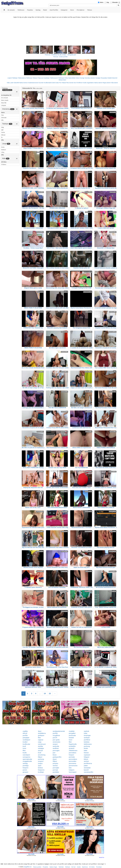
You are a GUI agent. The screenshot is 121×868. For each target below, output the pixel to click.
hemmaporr (73, 772)
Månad (3, 135)
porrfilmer (87, 740)
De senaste (5, 98)
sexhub (86, 761)
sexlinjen (87, 738)
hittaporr (87, 757)
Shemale (115, 2)
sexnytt (40, 751)
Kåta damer (114, 83)
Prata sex (40, 78)
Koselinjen (47, 78)
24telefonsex (73, 751)
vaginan (41, 740)
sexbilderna (42, 733)
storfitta (40, 746)
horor (71, 740)
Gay (108, 2)
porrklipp (26, 766)
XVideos (4, 164)
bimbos (40, 768)
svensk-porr (42, 744)
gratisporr (41, 735)
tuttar (86, 733)
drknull (25, 733)
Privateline (45, 867)
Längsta (4, 105)
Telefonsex (29, 78)
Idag (3, 127)
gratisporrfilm (57, 757)
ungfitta (25, 731)
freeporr (71, 755)
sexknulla (56, 746)
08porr (55, 761)
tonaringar (87, 735)
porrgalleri (72, 733)
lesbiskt (71, 738)
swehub (86, 731)
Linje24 (10, 78)
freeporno (41, 770)
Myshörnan (85, 867)
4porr (40, 731)
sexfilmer (56, 748)
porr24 (55, 738)
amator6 (72, 748)
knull (24, 746)
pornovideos (73, 759)
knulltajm (41, 772)
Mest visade (5, 100)
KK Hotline (92, 867)
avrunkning (42, 755)
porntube (72, 757)
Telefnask (67, 867)
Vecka (3, 132)
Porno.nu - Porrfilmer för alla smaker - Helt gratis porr (60, 55)
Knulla (84, 83)
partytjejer (26, 738)
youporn (41, 761)
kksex (55, 755)
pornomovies (73, 766)
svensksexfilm (89, 772)
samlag (25, 763)
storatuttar (87, 768)
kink (70, 768)
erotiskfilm (72, 746)
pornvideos (73, 753)
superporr (87, 755)
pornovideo (73, 761)
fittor (39, 738)
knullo (25, 753)
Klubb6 (110, 78)
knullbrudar (26, 744)
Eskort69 (16, 83)
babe (86, 751)
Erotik (53, 83)
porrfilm (55, 733)
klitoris (86, 759)
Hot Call (73, 867)
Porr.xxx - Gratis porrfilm (61, 57)
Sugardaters (90, 83)
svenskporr (26, 755)
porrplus (55, 763)
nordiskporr (26, 740)
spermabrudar (27, 759)
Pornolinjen (99, 867)
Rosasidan (104, 78)
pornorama (72, 763)
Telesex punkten (37, 867)
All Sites (4, 162)
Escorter (41, 83)
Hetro (102, 2)
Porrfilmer (79, 83)
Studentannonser (33, 83)
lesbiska (87, 742)
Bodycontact (62, 80)
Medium (4, 150)
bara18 (86, 770)
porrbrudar (72, 735)
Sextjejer (98, 78)
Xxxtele (79, 867)
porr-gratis (56, 740)
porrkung (87, 746)
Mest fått (4, 103)
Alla (2, 120)
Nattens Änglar (53, 867)
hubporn (72, 770)
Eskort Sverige (80, 78)
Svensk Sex (73, 83)
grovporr (26, 772)
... (40, 694)
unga (40, 742)
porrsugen (56, 751)
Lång (3, 152)
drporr (55, 759)
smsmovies (57, 742)
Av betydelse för (6, 95)
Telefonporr (61, 78)
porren (25, 770)
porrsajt (55, 770)
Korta (3, 147)
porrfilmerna (88, 763)
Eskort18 (115, 78)
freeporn (26, 768)
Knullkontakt (47, 83)
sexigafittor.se (27, 867)
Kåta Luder (10, 83)
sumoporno (26, 757)
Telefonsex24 (54, 78)
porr (54, 753)
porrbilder (56, 772)
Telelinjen (15, 78)
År (2, 137)
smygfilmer (56, 735)
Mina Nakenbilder (70, 78)
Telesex (35, 78)
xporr (40, 766)
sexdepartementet (59, 731)
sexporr (55, 744)
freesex (86, 753)
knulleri (25, 742)
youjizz (40, 763)
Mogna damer (107, 83)
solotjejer (41, 748)
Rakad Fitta (65, 83)
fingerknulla (73, 744)
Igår (2, 130)
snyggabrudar (27, 761)
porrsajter (56, 768)
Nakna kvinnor (24, 83)
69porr (40, 757)
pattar (86, 766)
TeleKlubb (61, 867)
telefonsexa (88, 744)
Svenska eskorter (90, 78)
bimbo (86, 748)
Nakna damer (98, 83)
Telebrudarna (22, 78)
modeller (72, 731)
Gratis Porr (58, 83)
